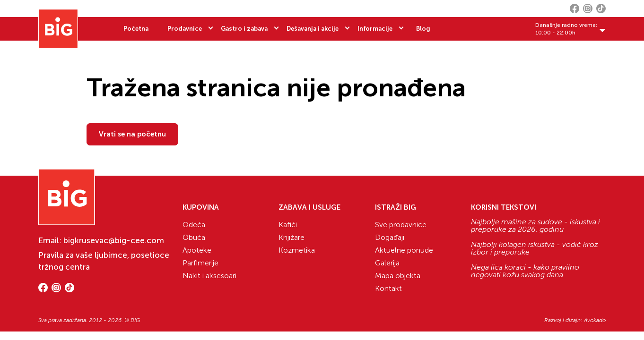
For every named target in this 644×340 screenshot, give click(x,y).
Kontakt (388, 288)
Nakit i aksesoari (209, 276)
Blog (423, 29)
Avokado (595, 320)
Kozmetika (297, 250)
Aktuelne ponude (404, 250)
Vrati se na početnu (132, 134)
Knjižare (292, 237)
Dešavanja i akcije (313, 29)
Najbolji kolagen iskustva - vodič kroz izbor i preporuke (535, 248)
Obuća (194, 237)
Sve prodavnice (401, 225)
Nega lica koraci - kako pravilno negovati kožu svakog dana (525, 271)
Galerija (387, 263)
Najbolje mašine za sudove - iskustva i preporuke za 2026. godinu (535, 226)
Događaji (390, 237)
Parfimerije (200, 263)
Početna (136, 29)
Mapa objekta (398, 276)
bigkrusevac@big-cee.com (114, 240)
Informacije (375, 29)
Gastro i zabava (244, 29)
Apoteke (197, 250)
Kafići (288, 225)
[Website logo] (58, 29)
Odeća (194, 225)
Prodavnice (185, 29)
